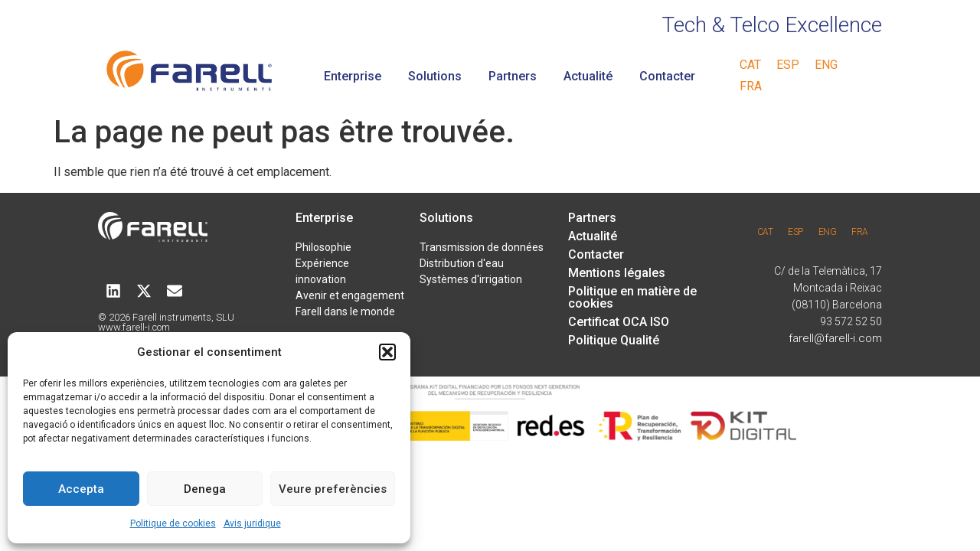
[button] (387, 352)
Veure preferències (333, 489)
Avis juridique (252, 523)
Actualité (588, 76)
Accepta (81, 489)
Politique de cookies (173, 523)
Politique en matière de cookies (632, 297)
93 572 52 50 (851, 321)
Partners (513, 76)
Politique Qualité (614, 340)
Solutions (435, 76)
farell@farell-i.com (835, 338)
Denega (205, 489)
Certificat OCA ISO (619, 322)
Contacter (667, 76)
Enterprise (353, 76)
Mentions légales (617, 273)
